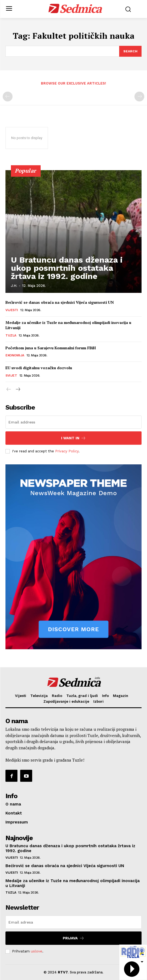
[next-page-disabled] (139, 97)
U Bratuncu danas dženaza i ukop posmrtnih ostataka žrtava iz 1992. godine (67, 268)
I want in (73, 438)
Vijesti (12, 310)
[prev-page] (8, 97)
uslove (37, 951)
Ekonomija (15, 355)
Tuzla (11, 335)
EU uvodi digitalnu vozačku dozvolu (39, 368)
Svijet (11, 375)
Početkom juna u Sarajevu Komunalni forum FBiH (51, 348)
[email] (73, 422)
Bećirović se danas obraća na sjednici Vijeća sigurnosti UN (60, 302)
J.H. (14, 286)
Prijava (73, 938)
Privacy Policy (67, 451)
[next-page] (18, 390)
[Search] (130, 51)
